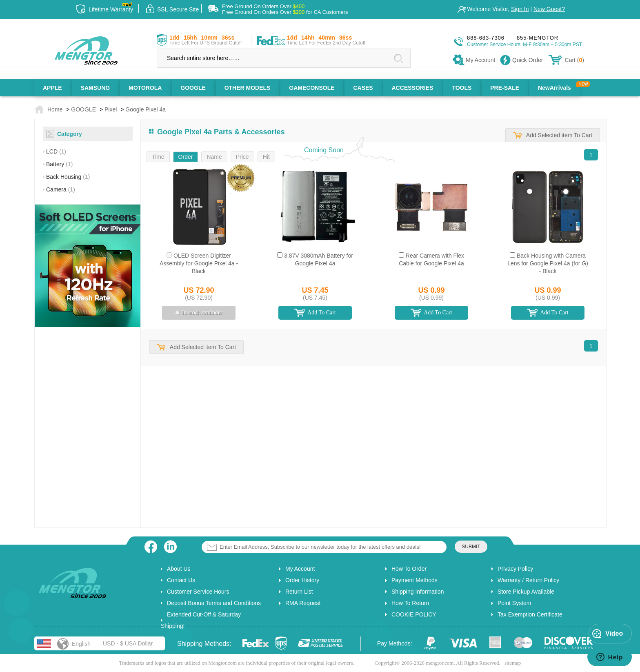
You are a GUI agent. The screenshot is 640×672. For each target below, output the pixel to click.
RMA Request (303, 603)
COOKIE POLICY (414, 614)
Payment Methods (414, 580)
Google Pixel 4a (146, 109)
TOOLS (462, 88)
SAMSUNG (96, 88)
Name (214, 157)
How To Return (410, 603)
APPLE (52, 88)
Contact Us (181, 580)
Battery (59, 164)
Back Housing (68, 177)
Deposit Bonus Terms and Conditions (214, 603)
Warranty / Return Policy (528, 580)
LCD (56, 151)
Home (55, 109)
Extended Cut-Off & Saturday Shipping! (201, 620)
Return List (299, 592)
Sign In (520, 9)
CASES (363, 88)
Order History (302, 580)
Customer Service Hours (198, 592)
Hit (266, 157)
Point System (514, 603)
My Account (300, 569)
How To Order (409, 569)
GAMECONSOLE (312, 88)
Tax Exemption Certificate (530, 614)
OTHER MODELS (248, 88)
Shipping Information (418, 592)
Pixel (111, 109)
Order (186, 157)
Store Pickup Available (526, 592)
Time (158, 157)
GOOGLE (193, 88)
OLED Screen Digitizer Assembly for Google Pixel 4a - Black (199, 263)
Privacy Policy (515, 569)
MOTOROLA (145, 88)
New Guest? (549, 9)
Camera (61, 189)
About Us (179, 569)
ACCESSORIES (413, 88)
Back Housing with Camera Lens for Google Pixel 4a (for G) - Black (548, 263)
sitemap (513, 663)
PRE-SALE (505, 88)
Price (242, 157)
